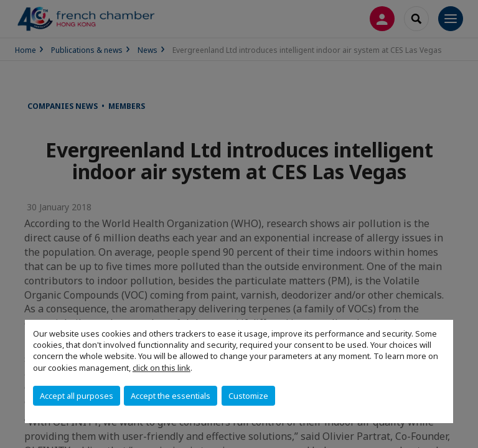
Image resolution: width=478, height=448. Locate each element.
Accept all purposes (77, 396)
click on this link (162, 368)
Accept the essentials (171, 396)
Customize (248, 396)
